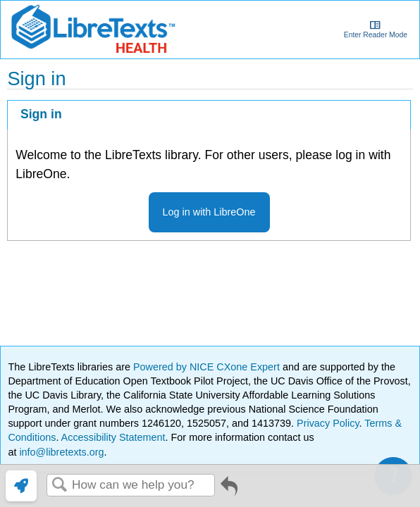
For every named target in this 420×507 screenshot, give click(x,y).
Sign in (41, 114)
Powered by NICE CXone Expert (208, 367)
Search (59, 486)
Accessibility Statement (113, 437)
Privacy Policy (328, 423)
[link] (21, 486)
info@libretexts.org (60, 452)
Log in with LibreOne (209, 212)
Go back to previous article (229, 491)
